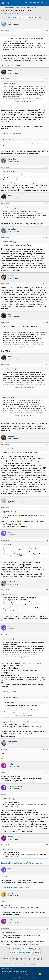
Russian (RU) (7, 969)
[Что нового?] (42, 3)
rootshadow (12, 582)
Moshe (10, 837)
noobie (10, 893)
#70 (47, 507)
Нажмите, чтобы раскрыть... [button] (25, 101)
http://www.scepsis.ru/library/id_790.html (16, 887)
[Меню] (3, 3)
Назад (16, 18)
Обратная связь (7, 972)
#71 (47, 540)
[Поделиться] (43, 31)
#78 (47, 877)
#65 (47, 237)
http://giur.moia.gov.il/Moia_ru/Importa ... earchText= (20, 907)
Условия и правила (20, 972)
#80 (47, 928)
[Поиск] (46, 3)
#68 (47, 365)
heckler (10, 764)
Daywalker (12, 159)
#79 (47, 901)
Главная (34, 974)
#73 (47, 635)
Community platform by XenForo (18, 978)
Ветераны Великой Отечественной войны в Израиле (21, 863)
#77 (47, 845)
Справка (27, 974)
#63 (47, 167)
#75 (47, 772)
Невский (11, 71)
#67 (47, 322)
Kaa (9, 314)
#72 (47, 590)
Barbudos (11, 436)
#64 (47, 204)
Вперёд (33, 18)
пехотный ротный (15, 786)
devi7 (10, 22)
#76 (47, 794)
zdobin (10, 276)
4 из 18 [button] (24, 18)
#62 (47, 79)
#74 (47, 750)
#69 (47, 445)
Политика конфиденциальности (12, 974)
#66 (47, 284)
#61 (47, 31)
